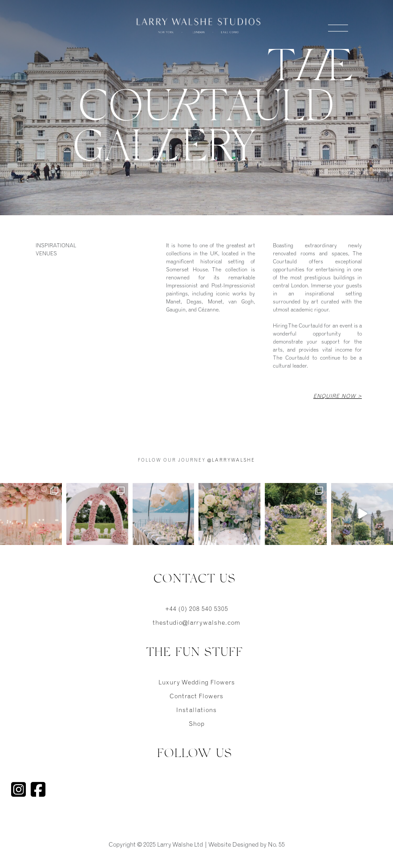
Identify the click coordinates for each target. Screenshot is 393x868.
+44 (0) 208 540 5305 (197, 610)
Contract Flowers (196, 697)
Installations (196, 711)
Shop (197, 725)
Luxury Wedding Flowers (197, 683)
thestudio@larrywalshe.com (196, 623)
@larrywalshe (231, 461)
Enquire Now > (338, 397)
